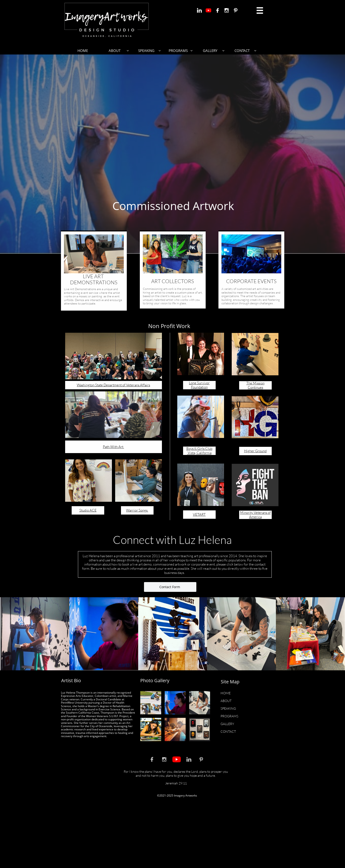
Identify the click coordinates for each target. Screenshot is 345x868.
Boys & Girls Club (199, 449)
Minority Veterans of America (255, 515)
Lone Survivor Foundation (199, 385)
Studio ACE (88, 510)
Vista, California (199, 453)
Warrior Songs (137, 510)
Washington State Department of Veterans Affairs (113, 385)
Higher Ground (255, 451)
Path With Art (113, 447)
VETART (199, 514)
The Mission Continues (255, 385)
